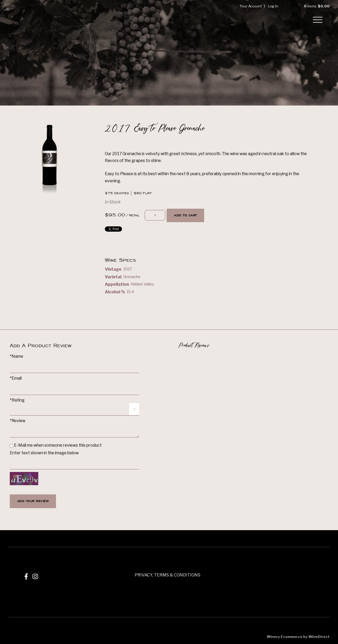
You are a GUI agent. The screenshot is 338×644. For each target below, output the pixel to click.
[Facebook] (26, 577)
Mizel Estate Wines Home (27, 20)
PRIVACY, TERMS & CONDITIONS (168, 575)
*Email (16, 378)
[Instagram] (35, 577)
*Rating (17, 400)
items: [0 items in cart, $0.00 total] (313, 6)
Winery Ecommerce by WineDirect (298, 637)
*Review (18, 421)
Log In (273, 6)
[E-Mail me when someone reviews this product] (11, 446)
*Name (17, 356)
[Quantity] (155, 215)
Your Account (251, 6)
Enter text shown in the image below (44, 453)
